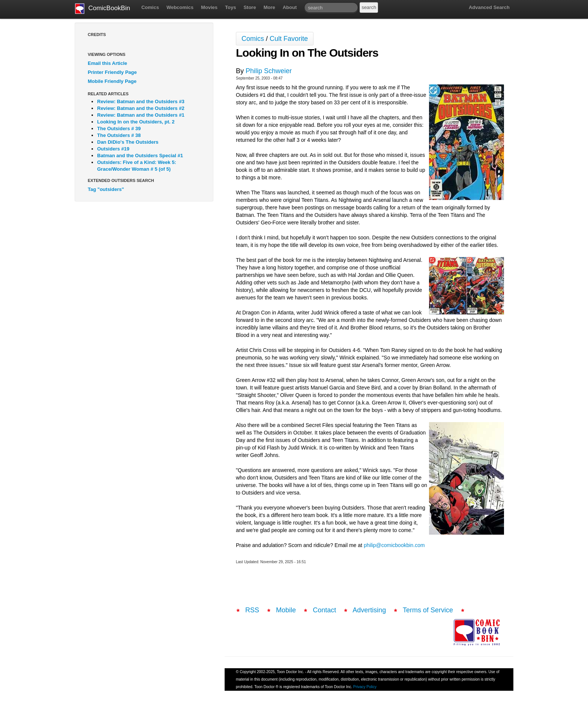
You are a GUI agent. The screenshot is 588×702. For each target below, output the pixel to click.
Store (250, 7)
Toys (230, 7)
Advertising (369, 610)
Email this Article (107, 63)
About (290, 7)
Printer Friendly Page (112, 72)
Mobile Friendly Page (112, 81)
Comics (150, 7)
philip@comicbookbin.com (394, 545)
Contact (324, 610)
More (269, 7)
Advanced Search (489, 7)
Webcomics (180, 7)
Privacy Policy (365, 687)
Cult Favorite (289, 39)
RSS (252, 610)
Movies (209, 7)
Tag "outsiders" (106, 189)
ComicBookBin (103, 9)
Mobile (286, 610)
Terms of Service (428, 610)
